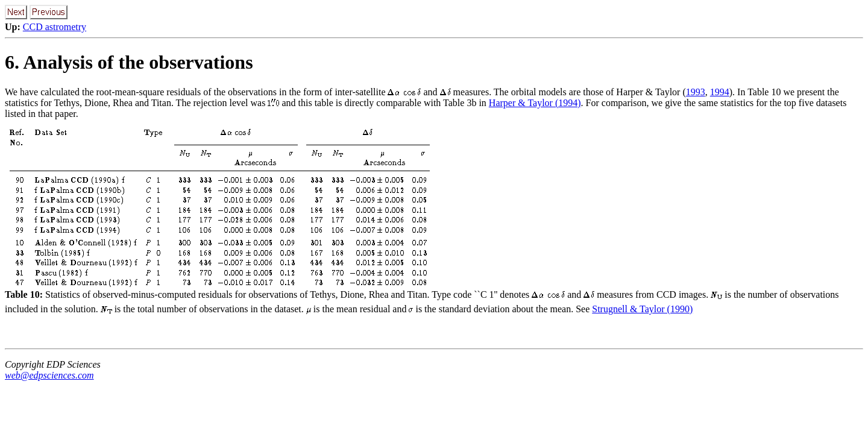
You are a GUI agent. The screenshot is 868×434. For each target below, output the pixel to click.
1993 (696, 92)
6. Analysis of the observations (129, 62)
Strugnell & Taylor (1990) (642, 309)
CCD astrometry (55, 27)
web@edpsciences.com (49, 375)
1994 (720, 92)
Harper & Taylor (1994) (535, 103)
